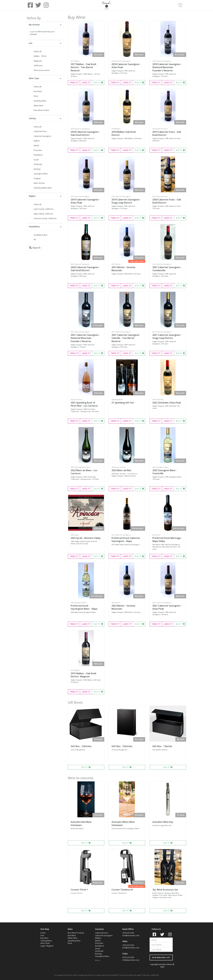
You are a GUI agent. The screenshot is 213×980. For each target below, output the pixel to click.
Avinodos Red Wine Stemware (81, 824)
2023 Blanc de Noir (121, 470)
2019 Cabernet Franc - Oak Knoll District (167, 133)
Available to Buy (41, 235)
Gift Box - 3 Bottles (122, 746)
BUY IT (98, 82)
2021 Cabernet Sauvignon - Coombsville (167, 269)
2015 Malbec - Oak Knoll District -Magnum (83, 675)
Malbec (37, 141)
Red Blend (38, 155)
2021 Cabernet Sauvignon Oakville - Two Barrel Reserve (125, 338)
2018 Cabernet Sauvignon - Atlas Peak (126, 66)
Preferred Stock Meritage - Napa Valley (167, 540)
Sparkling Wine (40, 101)
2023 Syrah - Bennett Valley (86, 538)
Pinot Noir (38, 150)
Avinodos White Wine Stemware (123, 824)
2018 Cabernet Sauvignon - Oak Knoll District (85, 133)
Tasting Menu (46, 941)
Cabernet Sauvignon (42, 136)
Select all (38, 51)
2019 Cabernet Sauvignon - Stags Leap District (126, 201)
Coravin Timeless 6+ (122, 890)
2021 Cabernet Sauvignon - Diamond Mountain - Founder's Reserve (85, 338)
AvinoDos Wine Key (163, 822)
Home (43, 933)
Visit (42, 935)
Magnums (38, 61)
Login (32, 32)
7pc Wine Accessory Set (165, 890)
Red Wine (38, 91)
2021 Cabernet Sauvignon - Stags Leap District (167, 337)
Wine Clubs (45, 943)
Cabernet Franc (40, 131)
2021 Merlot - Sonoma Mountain (123, 269)
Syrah (36, 160)
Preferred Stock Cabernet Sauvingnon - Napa (126, 540)
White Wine (39, 106)
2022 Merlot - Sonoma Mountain (123, 607)
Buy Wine (44, 938)
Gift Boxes (38, 65)
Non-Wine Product (41, 110)
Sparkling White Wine (43, 188)
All (35, 239)
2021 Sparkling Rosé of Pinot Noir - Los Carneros (84, 404)
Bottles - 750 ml (40, 56)
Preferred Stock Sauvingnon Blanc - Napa (84, 607)
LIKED (86, 82)
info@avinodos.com (131, 935)
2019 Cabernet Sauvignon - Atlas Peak (85, 201)
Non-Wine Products (76, 933)
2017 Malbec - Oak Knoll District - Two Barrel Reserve (83, 67)
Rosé (36, 96)
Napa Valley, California (43, 214)
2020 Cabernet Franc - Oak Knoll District (167, 201)
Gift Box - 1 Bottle (162, 746)
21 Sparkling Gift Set (123, 403)
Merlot (36, 145)
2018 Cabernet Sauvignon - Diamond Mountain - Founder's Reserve (167, 67)
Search (35, 248)
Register (50, 946)
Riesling (37, 169)
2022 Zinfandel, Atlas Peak (167, 403)
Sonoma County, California (45, 218)
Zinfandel (38, 164)
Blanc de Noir (39, 183)
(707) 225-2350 (128, 933)
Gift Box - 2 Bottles (81, 746)
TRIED (74, 82)
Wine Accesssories (42, 70)
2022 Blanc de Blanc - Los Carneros (84, 472)
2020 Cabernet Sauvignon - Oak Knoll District (85, 269)
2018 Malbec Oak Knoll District (124, 133)
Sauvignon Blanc (41, 174)
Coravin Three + (79, 890)
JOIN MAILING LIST (161, 958)
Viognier (37, 178)
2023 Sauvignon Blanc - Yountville (165, 472)
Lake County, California (44, 209)
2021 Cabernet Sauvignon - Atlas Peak (167, 607)
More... (98, 960)
